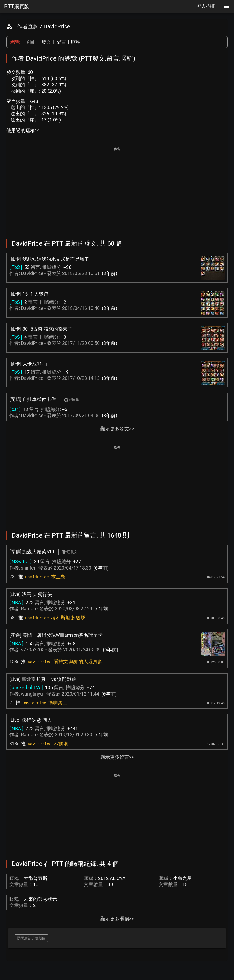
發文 (46, 42)
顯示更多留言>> (117, 757)
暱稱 (76, 42)
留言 (61, 42)
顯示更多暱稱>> (117, 919)
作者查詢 (28, 26)
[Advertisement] (117, 189)
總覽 (15, 42)
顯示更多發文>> (117, 429)
